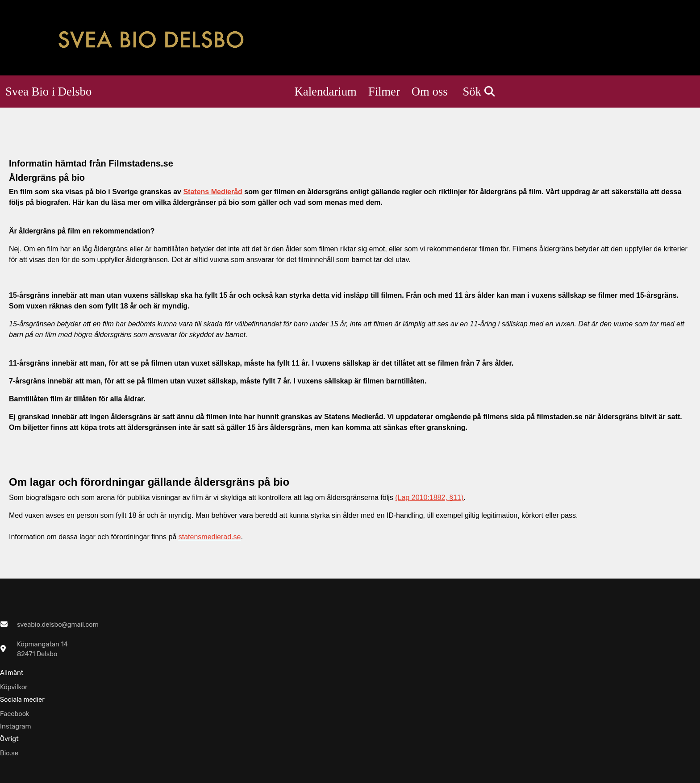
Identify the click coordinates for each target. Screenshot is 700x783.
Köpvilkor (14, 687)
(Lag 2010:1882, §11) (429, 498)
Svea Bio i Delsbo (48, 92)
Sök (479, 92)
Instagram (16, 726)
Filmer (384, 92)
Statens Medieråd (212, 192)
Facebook (15, 714)
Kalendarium (326, 92)
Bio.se (9, 753)
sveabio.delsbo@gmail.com (58, 625)
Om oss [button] (430, 92)
